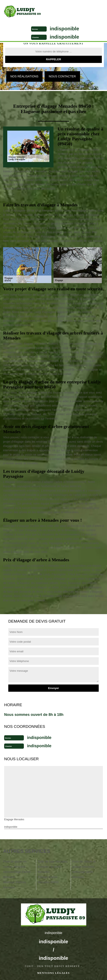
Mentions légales (53, 973)
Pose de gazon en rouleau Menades (15, 864)
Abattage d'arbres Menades (15, 885)
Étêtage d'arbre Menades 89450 (48, 880)
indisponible (64, 29)
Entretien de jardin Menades (50, 869)
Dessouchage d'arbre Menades (17, 874)
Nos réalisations (24, 76)
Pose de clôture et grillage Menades (84, 864)
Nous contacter (62, 76)
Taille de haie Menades (53, 862)
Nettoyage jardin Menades (83, 874)
